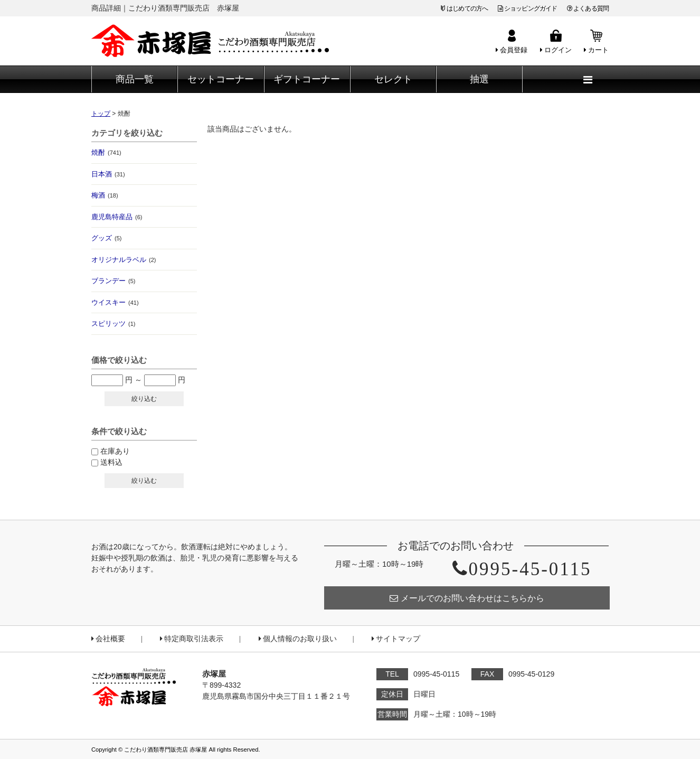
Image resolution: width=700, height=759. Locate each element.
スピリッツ (113, 324)
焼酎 (106, 152)
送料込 (111, 462)
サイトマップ (396, 639)
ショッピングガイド (528, 8)
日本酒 (108, 174)
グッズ (106, 238)
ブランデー (113, 281)
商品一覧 (135, 79)
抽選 (479, 79)
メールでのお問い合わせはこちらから (467, 598)
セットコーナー (221, 79)
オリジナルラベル (124, 260)
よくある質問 (588, 8)
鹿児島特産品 (117, 217)
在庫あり (115, 451)
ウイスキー (115, 302)
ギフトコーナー (307, 79)
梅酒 (105, 195)
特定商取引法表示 (192, 639)
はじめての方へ (467, 8)
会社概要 (108, 639)
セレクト (393, 79)
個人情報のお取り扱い (298, 639)
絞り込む (144, 399)
